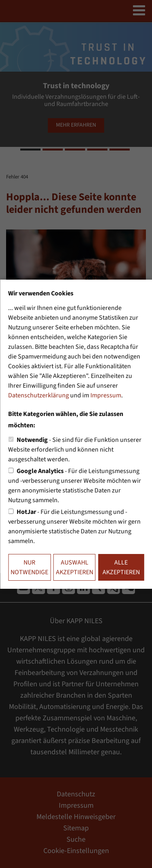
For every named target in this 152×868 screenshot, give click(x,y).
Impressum (106, 395)
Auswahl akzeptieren (75, 567)
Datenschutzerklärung (39, 395)
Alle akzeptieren (121, 567)
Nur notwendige (29, 567)
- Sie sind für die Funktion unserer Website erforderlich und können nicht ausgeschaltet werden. (75, 450)
